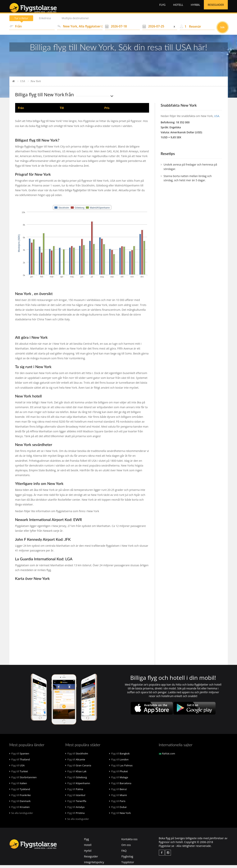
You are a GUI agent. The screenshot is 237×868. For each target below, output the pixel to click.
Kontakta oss (130, 842)
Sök (223, 30)
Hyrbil (195, 8)
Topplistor (128, 865)
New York (120, 816)
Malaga (119, 780)
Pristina (75, 816)
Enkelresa (46, 21)
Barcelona (120, 786)
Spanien (19, 756)
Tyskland (20, 792)
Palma (74, 792)
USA (23, 84)
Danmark (20, 804)
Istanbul (75, 798)
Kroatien (20, 810)
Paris (117, 804)
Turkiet (19, 774)
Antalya (75, 810)
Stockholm (77, 756)
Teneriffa (76, 804)
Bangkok (119, 756)
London (119, 762)
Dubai (118, 810)
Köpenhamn (78, 786)
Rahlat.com (167, 756)
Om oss (126, 848)
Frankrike (20, 798)
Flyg (162, 8)
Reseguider (216, 8)
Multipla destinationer (77, 21)
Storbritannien (23, 780)
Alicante (75, 762)
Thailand (20, 762)
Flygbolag (127, 859)
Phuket (118, 774)
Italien (18, 786)
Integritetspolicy (94, 865)
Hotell (178, 8)
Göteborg (76, 780)
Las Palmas (121, 768)
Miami (118, 798)
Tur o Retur (22, 21)
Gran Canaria (78, 768)
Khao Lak (76, 774)
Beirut (118, 792)
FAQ (124, 854)
